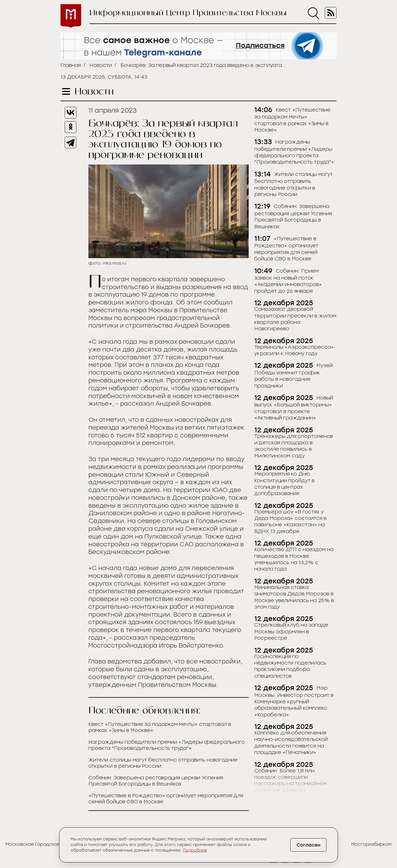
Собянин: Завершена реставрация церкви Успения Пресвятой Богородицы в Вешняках (156, 781)
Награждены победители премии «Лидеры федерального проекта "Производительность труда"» (167, 745)
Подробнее (195, 850)
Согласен (308, 845)
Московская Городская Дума (40, 844)
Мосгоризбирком (371, 844)
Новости (101, 65)
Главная (71, 65)
